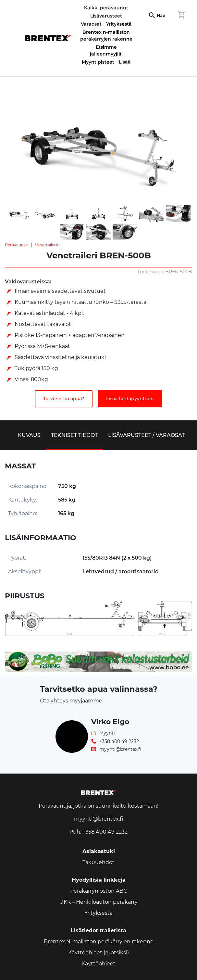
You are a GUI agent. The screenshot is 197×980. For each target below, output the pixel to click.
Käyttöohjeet (98, 964)
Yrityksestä (119, 24)
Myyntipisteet (98, 62)
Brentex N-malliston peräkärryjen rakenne (99, 942)
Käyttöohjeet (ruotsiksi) (98, 953)
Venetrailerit (47, 245)
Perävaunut (16, 245)
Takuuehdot (98, 862)
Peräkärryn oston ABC (99, 891)
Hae (161, 15)
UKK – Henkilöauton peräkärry (98, 902)
